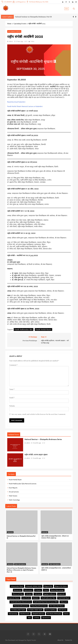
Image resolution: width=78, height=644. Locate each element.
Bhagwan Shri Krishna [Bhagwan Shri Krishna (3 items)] (61, 586)
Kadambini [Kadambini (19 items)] (36, 598)
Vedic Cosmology (14, 500)
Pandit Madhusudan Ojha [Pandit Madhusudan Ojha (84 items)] (48, 598)
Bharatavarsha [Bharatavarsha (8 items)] (18, 590)
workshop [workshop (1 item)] (37, 618)
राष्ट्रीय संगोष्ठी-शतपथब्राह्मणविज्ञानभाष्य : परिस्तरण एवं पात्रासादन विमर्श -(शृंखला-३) (55, 537)
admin (11, 41)
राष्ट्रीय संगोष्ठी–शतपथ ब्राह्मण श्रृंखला (36, 455)
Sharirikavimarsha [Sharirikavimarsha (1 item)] (25, 614)
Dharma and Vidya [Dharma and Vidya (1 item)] (18, 594)
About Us (60, 640)
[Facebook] (66, 2)
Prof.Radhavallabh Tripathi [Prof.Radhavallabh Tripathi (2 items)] (18, 610)
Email (12, 398)
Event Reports (13, 488)
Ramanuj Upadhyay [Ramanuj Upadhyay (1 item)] (51, 610)
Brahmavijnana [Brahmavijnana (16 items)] (28, 590)
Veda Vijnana (13, 496)
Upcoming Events (14, 32)
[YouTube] (63, 2)
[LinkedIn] (73, 2)
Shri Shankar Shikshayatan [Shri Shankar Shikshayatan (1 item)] (54, 614)
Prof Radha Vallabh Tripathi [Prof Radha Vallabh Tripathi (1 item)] (35, 610)
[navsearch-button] (74, 9)
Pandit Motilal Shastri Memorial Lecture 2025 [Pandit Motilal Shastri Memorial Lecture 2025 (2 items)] (46, 602)
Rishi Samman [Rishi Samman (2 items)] (62, 610)
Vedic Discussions (20, 564)
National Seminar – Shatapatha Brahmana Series (43, 439)
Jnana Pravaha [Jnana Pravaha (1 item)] (26, 598)
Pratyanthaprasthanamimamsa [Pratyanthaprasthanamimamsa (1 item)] (39, 606)
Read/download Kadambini (16, 102)
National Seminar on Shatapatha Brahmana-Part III (33, 17)
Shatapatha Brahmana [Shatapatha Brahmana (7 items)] (38, 614)
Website (12, 406)
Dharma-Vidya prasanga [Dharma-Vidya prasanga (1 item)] (57, 590)
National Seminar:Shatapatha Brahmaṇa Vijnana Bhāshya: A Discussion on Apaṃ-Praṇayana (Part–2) (21, 570)
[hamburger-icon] (67, 9)
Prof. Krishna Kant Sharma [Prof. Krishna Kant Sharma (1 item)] (57, 606)
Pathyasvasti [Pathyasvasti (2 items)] (64, 602)
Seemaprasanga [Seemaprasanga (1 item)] (13, 614)
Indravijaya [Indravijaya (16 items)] (29, 594)
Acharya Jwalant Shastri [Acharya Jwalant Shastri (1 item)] (17, 586)
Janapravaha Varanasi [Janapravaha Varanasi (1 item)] (14, 598)
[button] (76, 17)
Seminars (10, 532)
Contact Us (69, 640)
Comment (13, 365)
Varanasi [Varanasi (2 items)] (66, 614)
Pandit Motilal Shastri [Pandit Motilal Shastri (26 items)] (64, 598)
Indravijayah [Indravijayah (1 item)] (38, 594)
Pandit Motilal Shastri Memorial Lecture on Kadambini (25, 106)
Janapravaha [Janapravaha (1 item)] (61, 594)
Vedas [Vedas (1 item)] (29, 618)
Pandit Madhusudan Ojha (24, 329)
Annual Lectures (14, 492)
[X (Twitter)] (69, 2)
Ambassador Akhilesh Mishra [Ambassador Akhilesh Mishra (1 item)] (34, 586)
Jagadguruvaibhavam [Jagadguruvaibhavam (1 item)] (50, 594)
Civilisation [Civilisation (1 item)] (38, 590)
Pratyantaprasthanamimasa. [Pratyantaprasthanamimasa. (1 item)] (21, 606)
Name (12, 389)
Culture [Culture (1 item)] (46, 590)
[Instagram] (76, 2)
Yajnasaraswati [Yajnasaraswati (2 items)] (46, 618)
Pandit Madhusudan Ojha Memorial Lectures (23, 484)
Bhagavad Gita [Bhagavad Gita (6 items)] (48, 586)
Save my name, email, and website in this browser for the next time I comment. (39, 414)
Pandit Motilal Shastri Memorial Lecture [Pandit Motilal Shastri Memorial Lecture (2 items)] (21, 602)
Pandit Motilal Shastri (43, 329)
